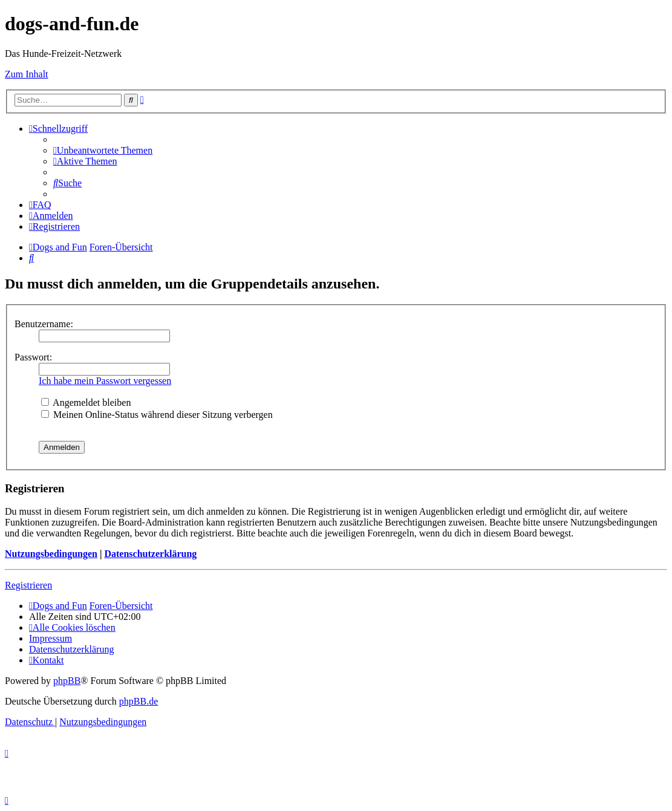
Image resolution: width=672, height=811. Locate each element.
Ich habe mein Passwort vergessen (105, 381)
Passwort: (33, 357)
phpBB (67, 681)
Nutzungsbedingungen (51, 554)
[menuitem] (103, 150)
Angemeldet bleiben (86, 402)
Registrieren (28, 585)
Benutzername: (44, 324)
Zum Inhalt (27, 74)
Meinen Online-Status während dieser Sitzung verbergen (157, 415)
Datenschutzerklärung (150, 554)
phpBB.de (139, 701)
